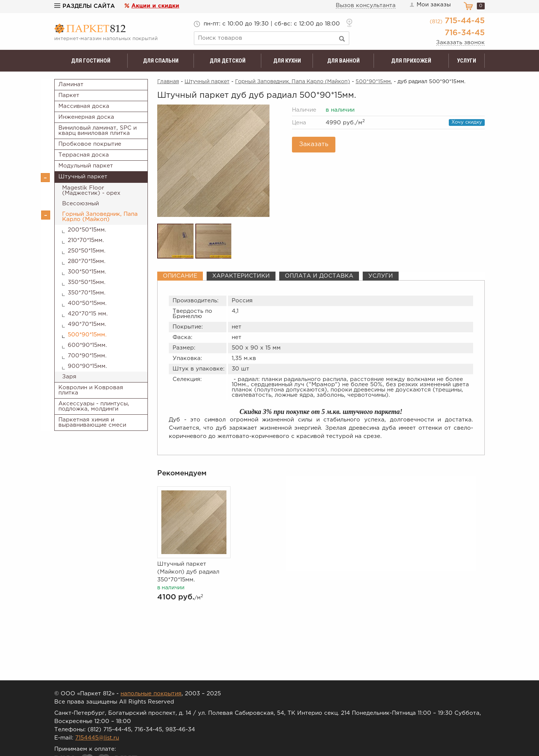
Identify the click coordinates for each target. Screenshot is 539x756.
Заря (69, 377)
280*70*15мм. (87, 261)
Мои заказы (430, 5)
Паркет (69, 95)
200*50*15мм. (87, 230)
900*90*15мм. (87, 366)
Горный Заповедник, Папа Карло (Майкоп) (100, 217)
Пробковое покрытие (90, 144)
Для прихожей (411, 61)
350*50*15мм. (87, 282)
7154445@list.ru (97, 738)
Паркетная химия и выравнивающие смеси (92, 422)
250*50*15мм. (87, 251)
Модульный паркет (86, 166)
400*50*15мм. (87, 303)
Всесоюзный (80, 204)
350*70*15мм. (87, 293)
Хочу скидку (467, 122)
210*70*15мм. (86, 240)
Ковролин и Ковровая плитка (91, 390)
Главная (168, 82)
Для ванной (343, 61)
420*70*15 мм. (88, 314)
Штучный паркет (83, 177)
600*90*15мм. (87, 345)
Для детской (228, 61)
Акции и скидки (155, 6)
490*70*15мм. (87, 324)
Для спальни (161, 61)
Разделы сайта (85, 6)
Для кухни (287, 61)
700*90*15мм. (87, 356)
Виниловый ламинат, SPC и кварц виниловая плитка (98, 131)
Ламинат (71, 84)
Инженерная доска (86, 117)
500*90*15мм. (87, 335)
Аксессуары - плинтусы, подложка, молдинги (94, 406)
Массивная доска (84, 106)
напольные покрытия (151, 694)
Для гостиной (91, 61)
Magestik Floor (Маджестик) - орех (91, 190)
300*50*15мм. (87, 272)
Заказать (314, 144)
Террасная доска (84, 155)
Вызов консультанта (366, 5)
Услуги (467, 61)
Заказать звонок (460, 43)
